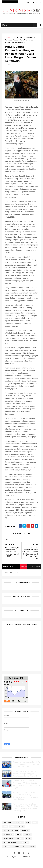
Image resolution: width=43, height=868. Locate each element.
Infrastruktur (8, 843)
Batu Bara (19, 830)
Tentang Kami (20, 855)
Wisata (32, 855)
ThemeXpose (19, 865)
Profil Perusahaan (10, 851)
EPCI (12, 835)
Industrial (25, 838)
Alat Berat (8, 830)
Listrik (19, 843)
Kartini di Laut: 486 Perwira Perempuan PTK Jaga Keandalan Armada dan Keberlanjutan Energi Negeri (26, 792)
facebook (37, 575)
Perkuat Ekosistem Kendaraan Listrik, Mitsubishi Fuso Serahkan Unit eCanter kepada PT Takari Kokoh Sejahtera (25, 816)
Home (8, 39)
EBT (5, 835)
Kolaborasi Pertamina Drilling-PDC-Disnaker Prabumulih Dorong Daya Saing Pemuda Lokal (27, 772)
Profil (28, 847)
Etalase (20, 835)
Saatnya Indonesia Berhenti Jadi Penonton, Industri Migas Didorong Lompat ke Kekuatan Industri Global (25, 804)
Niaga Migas (8, 847)
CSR (13, 39)
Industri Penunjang (11, 838)
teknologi (8, 855)
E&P (35, 830)
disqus (30, 575)
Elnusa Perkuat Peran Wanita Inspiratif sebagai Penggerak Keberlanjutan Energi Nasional (25, 782)
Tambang (24, 851)
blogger (23, 575)
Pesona (20, 847)
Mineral (27, 843)
